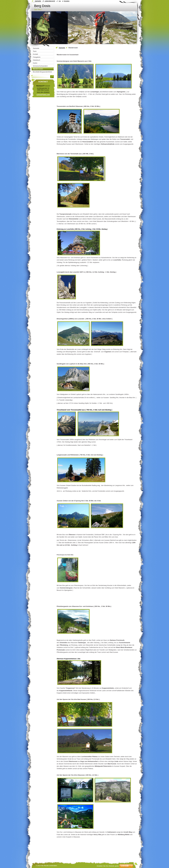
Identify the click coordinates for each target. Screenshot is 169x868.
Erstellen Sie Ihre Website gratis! (108, 866)
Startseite (62, 48)
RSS (60, 1)
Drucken (67, 1)
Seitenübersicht (50, 1)
